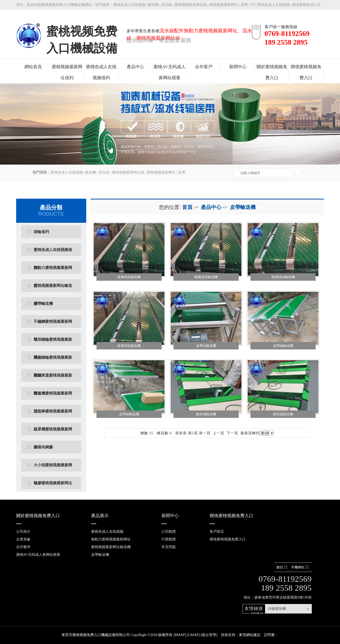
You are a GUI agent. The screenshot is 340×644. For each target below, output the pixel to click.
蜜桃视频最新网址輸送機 (53, 289)
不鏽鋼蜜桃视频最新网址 (53, 325)
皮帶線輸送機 (283, 346)
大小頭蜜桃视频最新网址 (53, 469)
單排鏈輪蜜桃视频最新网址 (53, 343)
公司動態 (169, 532)
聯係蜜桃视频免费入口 (306, 72)
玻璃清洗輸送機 (129, 277)
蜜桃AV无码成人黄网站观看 (169, 72)
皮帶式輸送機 (206, 346)
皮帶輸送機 (43, 304)
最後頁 (246, 433)
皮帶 (244, 5)
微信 (282, 567)
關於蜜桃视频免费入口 (272, 72)
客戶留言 (217, 532)
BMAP (180, 635)
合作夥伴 (23, 547)
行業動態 (169, 539)
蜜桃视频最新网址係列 (67, 72)
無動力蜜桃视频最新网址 (53, 271)
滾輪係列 (41, 232)
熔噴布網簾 (43, 447)
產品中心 (135, 67)
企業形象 (23, 539)
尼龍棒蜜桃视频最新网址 (53, 415)
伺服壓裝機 (277, 609)
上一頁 (218, 433)
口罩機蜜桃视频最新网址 (53, 433)
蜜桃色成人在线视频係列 (101, 72)
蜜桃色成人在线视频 (129, 5)
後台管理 (209, 635)
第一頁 (205, 433)
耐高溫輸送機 (206, 414)
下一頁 (232, 433)
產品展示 (100, 516)
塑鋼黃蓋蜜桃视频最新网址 (53, 379)
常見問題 (169, 547)
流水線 (167, 5)
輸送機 (153, 5)
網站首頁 (33, 67)
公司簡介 (23, 532)
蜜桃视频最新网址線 (191, 5)
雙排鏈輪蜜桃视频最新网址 (53, 361)
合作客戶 (204, 67)
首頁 (187, 207)
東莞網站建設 (250, 635)
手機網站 (300, 567)
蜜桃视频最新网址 (224, 5)
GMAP (193, 635)
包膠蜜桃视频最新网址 (53, 483)
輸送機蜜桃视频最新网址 (53, 397)
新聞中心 (238, 67)
